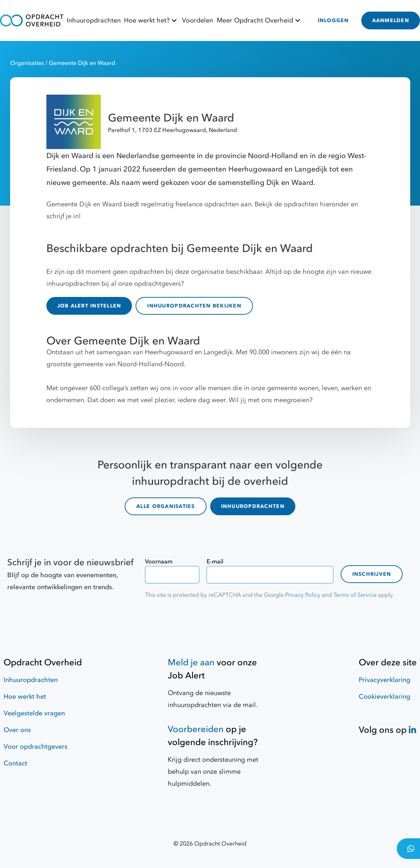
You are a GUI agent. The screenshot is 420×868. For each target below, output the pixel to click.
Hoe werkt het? (151, 20)
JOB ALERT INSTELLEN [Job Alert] (89, 306)
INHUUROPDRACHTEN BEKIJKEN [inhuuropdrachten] (194, 306)
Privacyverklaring (384, 680)
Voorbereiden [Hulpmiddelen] (196, 729)
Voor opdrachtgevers (36, 747)
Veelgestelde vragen (34, 713)
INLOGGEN (333, 20)
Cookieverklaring (384, 697)
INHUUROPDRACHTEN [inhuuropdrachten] (253, 506)
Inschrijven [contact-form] (372, 574)
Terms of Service (355, 595)
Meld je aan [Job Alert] (191, 663)
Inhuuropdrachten (94, 20)
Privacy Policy (303, 595)
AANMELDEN (391, 20)
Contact (15, 763)
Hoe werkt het (25, 697)
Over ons (17, 730)
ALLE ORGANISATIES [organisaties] (165, 506)
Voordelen (197, 20)
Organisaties (28, 63)
